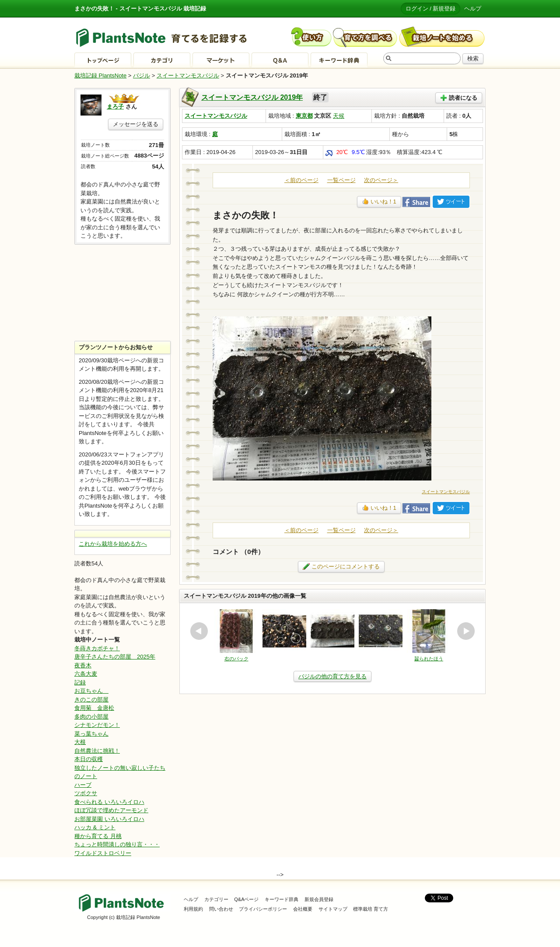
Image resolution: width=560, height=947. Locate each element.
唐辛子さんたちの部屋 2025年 (115, 657)
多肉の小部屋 (91, 717)
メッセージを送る (136, 124)
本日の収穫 (89, 759)
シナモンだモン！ (97, 725)
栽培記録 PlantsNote (100, 75)
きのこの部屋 (91, 700)
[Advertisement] (122, 293)
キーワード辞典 (282, 899)
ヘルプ (473, 9)
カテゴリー (216, 899)
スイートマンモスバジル (188, 75)
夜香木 (83, 665)
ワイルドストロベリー (103, 853)
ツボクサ (86, 793)
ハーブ (83, 785)
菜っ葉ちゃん (91, 734)
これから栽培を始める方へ (113, 544)
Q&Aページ (246, 899)
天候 (339, 116)
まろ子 (115, 107)
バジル (142, 75)
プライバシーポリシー (263, 909)
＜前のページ (301, 180)
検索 (473, 58)
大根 (80, 742)
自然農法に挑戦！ (97, 751)
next (466, 631)
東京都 (304, 116)
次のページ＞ (381, 180)
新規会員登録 (319, 899)
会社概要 (303, 909)
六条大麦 (86, 674)
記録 (80, 682)
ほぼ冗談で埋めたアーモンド (111, 810)
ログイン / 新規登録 (431, 9)
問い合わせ (221, 909)
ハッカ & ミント (95, 827)
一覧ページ (341, 180)
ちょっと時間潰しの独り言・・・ (117, 844)
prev (199, 631)
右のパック (236, 659)
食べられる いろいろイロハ (109, 802)
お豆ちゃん (91, 691)
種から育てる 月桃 (98, 836)
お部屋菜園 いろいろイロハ (109, 819)
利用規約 (193, 909)
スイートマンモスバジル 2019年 (252, 97)
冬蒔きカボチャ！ (97, 648)
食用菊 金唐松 (94, 708)
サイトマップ (333, 909)
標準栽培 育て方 (371, 909)
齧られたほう (429, 659)
